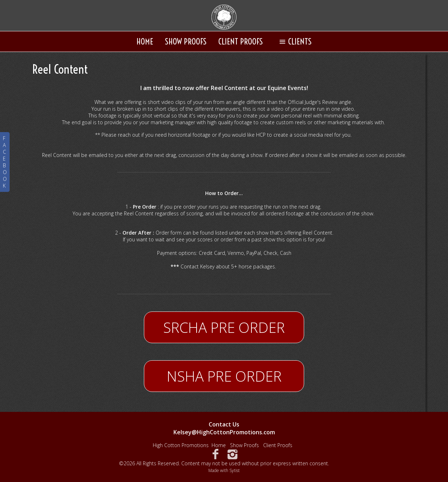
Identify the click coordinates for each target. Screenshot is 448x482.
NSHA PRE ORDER (224, 376)
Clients (294, 41)
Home (145, 41)
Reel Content (60, 69)
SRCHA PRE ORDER (224, 327)
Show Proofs (186, 41)
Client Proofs (241, 41)
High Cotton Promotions (181, 445)
